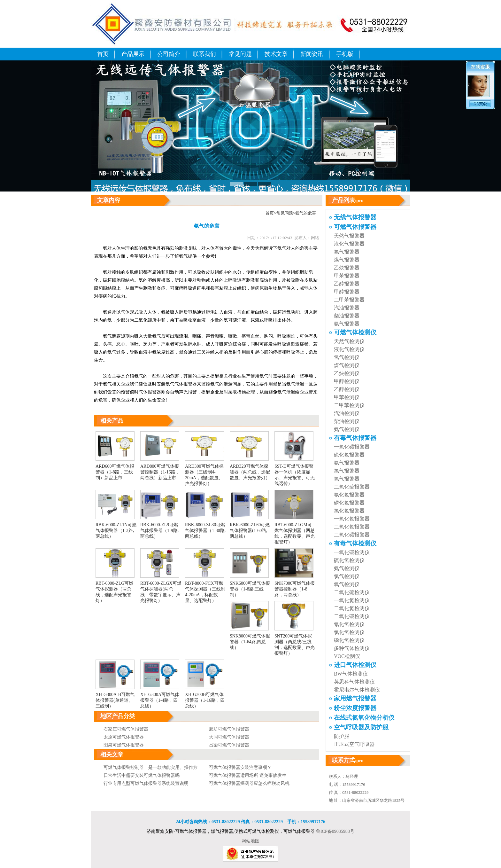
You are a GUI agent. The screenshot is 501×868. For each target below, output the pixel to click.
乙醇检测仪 (347, 389)
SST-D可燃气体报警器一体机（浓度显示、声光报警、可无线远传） (295, 472)
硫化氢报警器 (349, 455)
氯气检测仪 (347, 576)
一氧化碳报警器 (352, 447)
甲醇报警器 (347, 292)
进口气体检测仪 (355, 665)
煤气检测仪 (347, 365)
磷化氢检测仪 (349, 640)
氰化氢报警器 (349, 495)
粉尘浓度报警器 (355, 708)
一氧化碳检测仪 (352, 552)
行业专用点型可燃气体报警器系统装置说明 (146, 783)
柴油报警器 (347, 316)
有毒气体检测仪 (355, 543)
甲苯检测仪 (347, 397)
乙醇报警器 (347, 284)
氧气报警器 (347, 479)
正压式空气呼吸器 (354, 744)
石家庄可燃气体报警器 (126, 729)
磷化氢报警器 (349, 503)
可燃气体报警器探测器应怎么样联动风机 (249, 783)
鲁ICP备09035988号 (335, 831)
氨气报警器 (347, 324)
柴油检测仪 (347, 421)
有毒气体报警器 (355, 438)
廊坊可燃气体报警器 (229, 729)
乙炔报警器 (347, 268)
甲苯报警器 (347, 276)
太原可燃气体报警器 (124, 737)
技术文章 (276, 54)
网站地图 (250, 841)
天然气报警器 (349, 236)
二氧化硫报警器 (352, 487)
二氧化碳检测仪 (352, 616)
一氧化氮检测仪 (352, 600)
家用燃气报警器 (355, 698)
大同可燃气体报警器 (229, 737)
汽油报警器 (347, 308)
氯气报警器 (347, 471)
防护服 (342, 736)
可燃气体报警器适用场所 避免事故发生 (248, 775)
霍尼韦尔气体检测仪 (357, 690)
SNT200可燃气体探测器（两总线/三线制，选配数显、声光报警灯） (295, 642)
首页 (103, 54)
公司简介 (169, 54)
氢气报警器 (347, 252)
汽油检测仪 (347, 413)
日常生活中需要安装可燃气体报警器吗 (142, 775)
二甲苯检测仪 (349, 405)
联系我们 (204, 54)
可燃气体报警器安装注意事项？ (240, 767)
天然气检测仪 (349, 341)
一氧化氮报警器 (352, 519)
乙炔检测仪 (347, 373)
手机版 (345, 54)
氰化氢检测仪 (349, 624)
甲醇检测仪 (347, 381)
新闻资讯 (312, 54)
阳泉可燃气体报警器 (124, 745)
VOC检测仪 (347, 656)
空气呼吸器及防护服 (361, 727)
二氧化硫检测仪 (352, 592)
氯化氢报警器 (349, 511)
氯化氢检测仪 (349, 632)
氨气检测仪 (347, 429)
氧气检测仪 (347, 584)
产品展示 (133, 54)
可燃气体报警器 (355, 227)
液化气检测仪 (349, 349)
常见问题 (240, 54)
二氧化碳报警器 (352, 535)
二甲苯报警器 (349, 300)
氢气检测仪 (347, 357)
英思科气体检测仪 (354, 682)
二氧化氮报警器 (352, 527)
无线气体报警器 (355, 217)
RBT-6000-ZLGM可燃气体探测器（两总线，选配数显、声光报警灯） (295, 531)
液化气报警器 (349, 244)
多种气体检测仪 (352, 648)
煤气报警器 (347, 260)
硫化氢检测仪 (349, 560)
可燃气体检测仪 (355, 332)
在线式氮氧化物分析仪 (364, 718)
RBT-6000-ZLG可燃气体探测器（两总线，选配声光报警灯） (115, 589)
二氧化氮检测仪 (352, 608)
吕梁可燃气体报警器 (229, 745)
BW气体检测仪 (351, 674)
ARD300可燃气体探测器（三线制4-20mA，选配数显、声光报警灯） (204, 472)
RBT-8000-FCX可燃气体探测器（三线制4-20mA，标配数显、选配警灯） (205, 589)
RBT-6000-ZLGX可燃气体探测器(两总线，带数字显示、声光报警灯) (161, 589)
